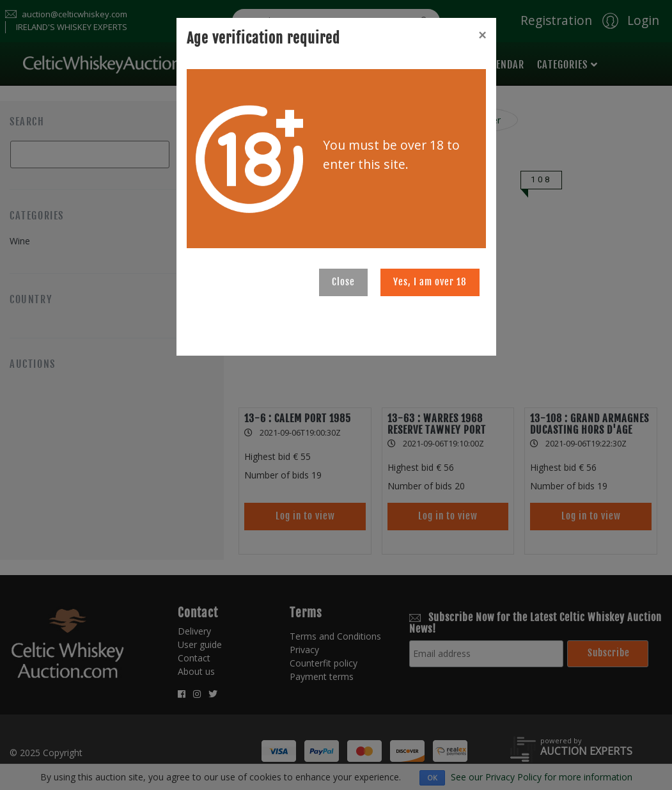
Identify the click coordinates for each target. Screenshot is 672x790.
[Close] (482, 35)
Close (343, 282)
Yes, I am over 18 (430, 282)
